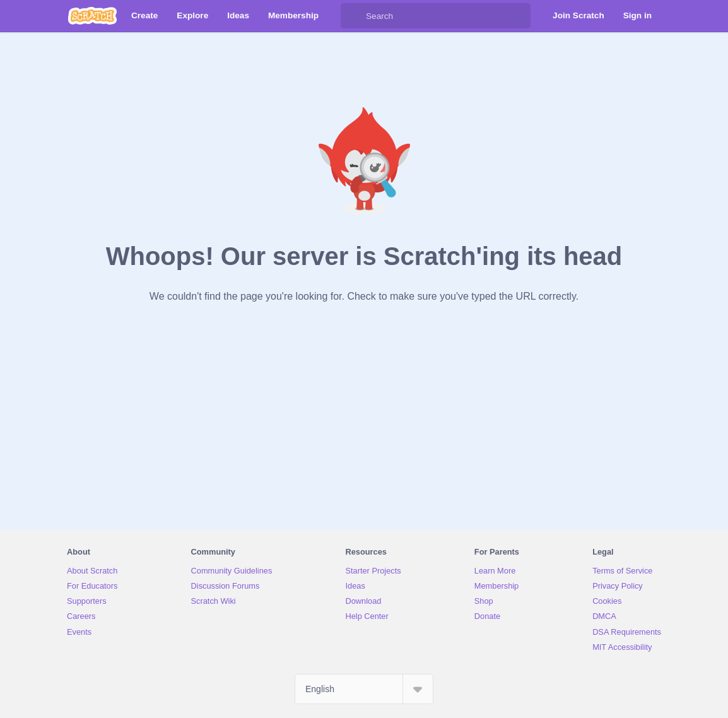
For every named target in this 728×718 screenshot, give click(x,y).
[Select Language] (364, 689)
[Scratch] (92, 16)
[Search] (353, 16)
